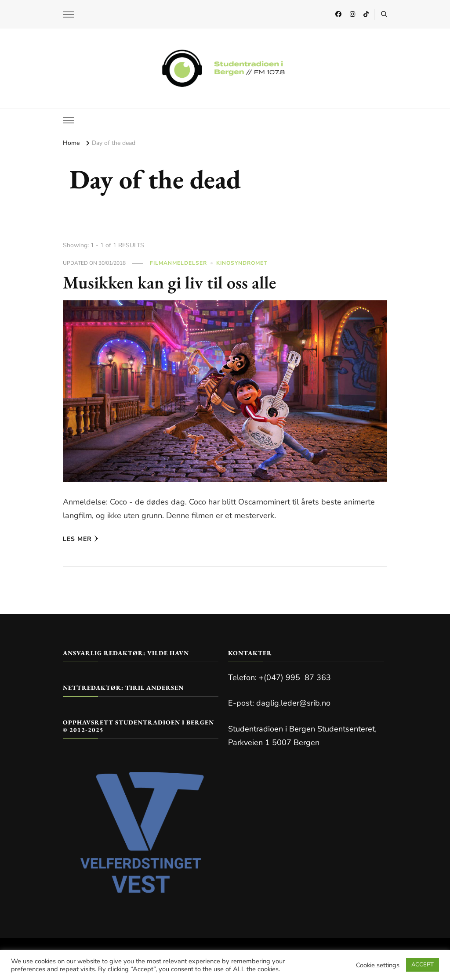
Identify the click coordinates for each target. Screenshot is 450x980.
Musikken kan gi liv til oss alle (169, 282)
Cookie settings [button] (378, 965)
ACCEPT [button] (423, 965)
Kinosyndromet (242, 263)
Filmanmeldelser (178, 263)
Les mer (81, 539)
